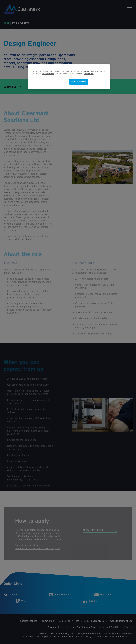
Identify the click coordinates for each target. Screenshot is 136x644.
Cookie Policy (89, 71)
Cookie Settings (48, 74)
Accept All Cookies (79, 81)
